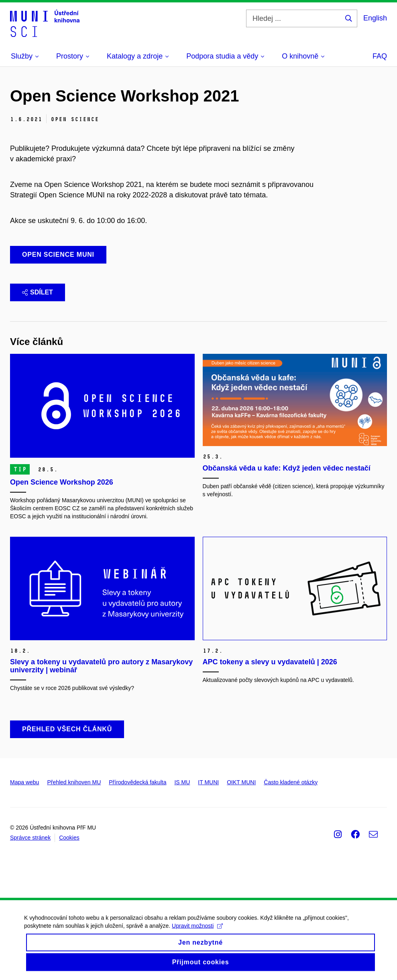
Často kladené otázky (291, 782)
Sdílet (38, 292)
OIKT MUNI (241, 782)
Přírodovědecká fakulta (137, 782)
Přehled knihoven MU (74, 782)
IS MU (182, 782)
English (375, 18)
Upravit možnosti (197, 933)
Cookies (69, 838)
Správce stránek (30, 838)
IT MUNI (208, 782)
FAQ (380, 56)
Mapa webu (24, 782)
